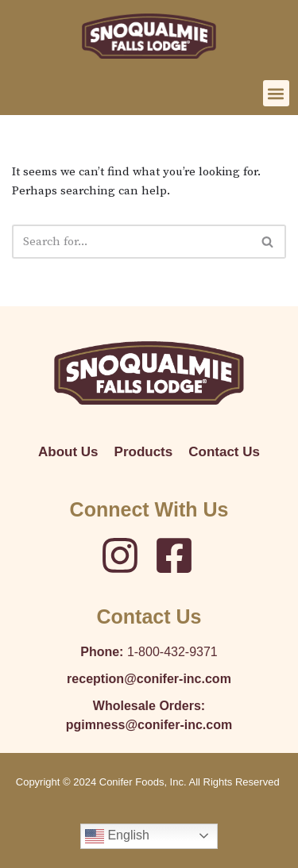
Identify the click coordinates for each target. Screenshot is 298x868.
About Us (68, 452)
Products (144, 452)
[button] (276, 93)
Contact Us (224, 452)
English (117, 836)
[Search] (131, 242)
